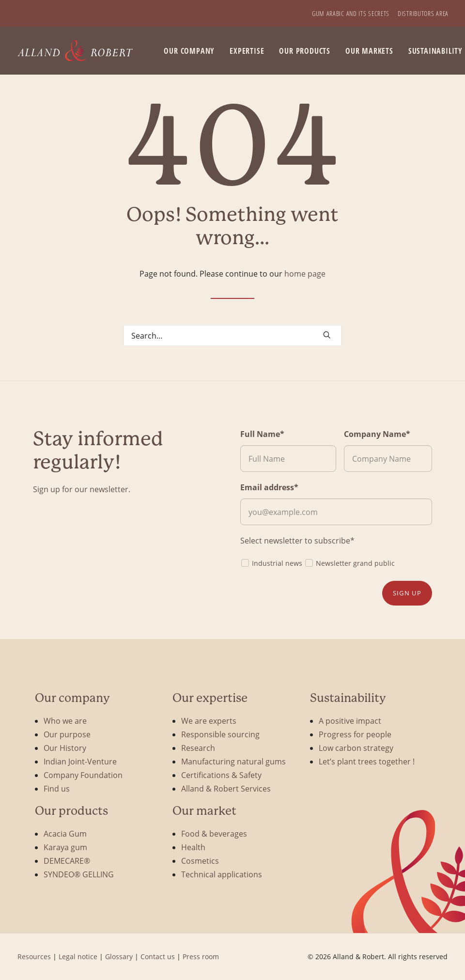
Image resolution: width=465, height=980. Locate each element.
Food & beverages (214, 833)
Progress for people (355, 734)
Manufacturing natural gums (233, 761)
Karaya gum (65, 847)
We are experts (209, 721)
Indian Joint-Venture (80, 761)
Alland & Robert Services (226, 788)
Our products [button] (305, 51)
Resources (34, 957)
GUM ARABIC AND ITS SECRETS (351, 13)
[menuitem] (351, 13)
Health (193, 847)
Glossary (119, 957)
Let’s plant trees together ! (367, 761)
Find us (57, 788)
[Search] (232, 335)
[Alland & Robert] (75, 51)
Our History (65, 748)
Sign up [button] (407, 593)
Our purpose (67, 734)
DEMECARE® (67, 861)
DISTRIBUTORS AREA (423, 13)
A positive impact (350, 721)
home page (305, 273)
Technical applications (222, 874)
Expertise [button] (247, 51)
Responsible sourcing (220, 734)
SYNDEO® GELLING (79, 874)
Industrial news (271, 563)
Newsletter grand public (349, 563)
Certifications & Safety (221, 775)
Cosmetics (200, 861)
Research (198, 748)
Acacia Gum (65, 833)
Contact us (158, 957)
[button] (327, 335)
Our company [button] (189, 51)
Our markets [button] (369, 51)
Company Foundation (83, 775)
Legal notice (78, 957)
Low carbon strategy (356, 748)
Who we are (65, 721)
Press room (201, 957)
